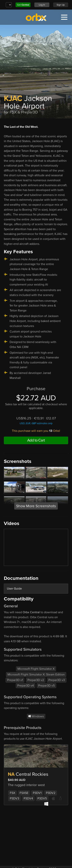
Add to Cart (36, 440)
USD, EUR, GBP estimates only (36, 423)
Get (23, 5)
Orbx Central (31, 612)
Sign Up (61, 5)
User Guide (14, 589)
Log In (42, 5)
